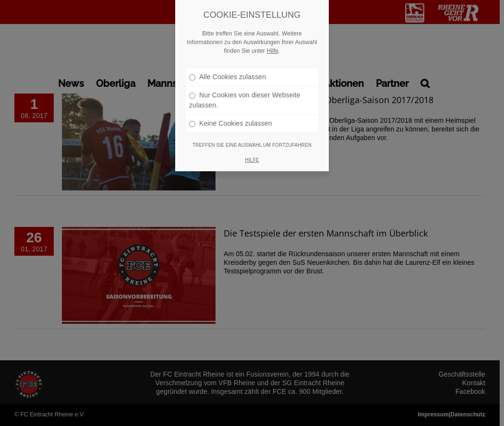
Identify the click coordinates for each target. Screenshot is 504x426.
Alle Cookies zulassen (228, 77)
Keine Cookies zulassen (231, 123)
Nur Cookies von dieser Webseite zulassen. (245, 100)
